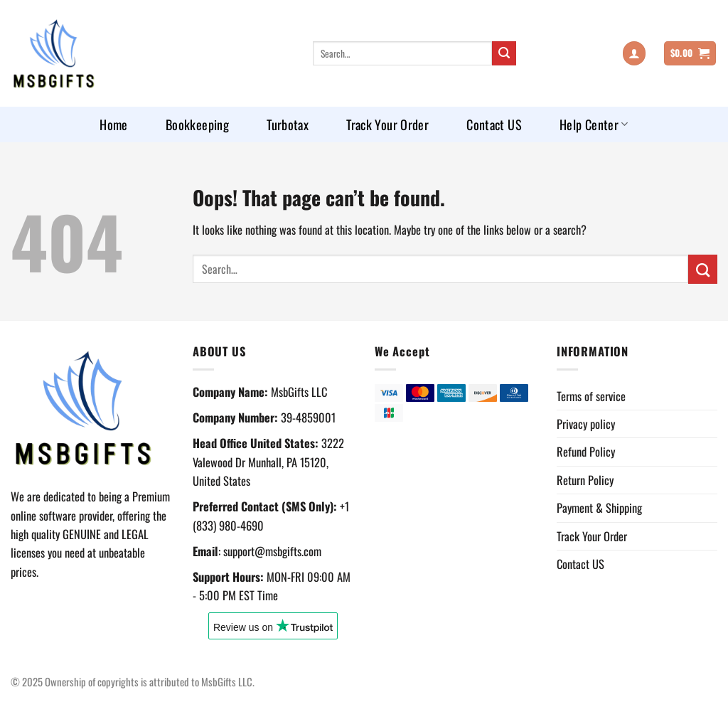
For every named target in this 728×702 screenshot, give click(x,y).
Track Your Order (387, 124)
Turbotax (288, 124)
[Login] (635, 53)
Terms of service (591, 396)
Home (113, 124)
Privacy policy (586, 424)
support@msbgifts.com (272, 551)
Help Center (594, 124)
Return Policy (585, 480)
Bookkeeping (197, 124)
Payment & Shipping (599, 507)
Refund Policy (586, 451)
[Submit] (504, 54)
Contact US (494, 124)
